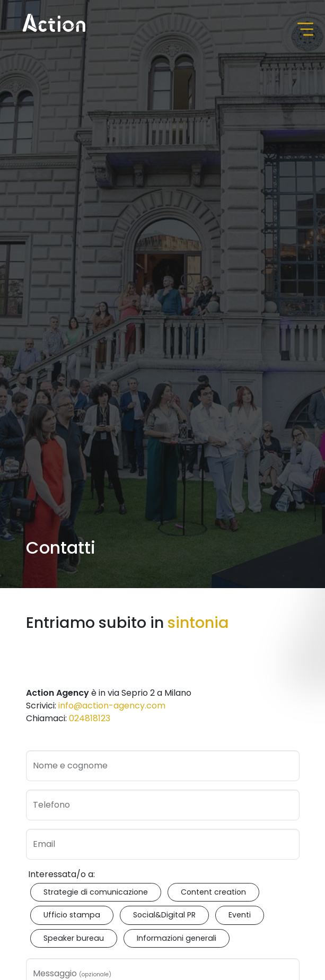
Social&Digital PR (164, 915)
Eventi (240, 915)
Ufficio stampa (72, 915)
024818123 (90, 718)
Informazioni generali (177, 938)
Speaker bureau (74, 938)
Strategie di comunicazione (96, 892)
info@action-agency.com (112, 706)
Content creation (213, 892)
